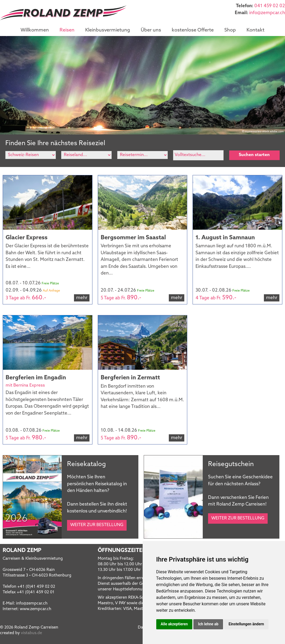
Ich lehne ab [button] (208, 624)
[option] (142, 85)
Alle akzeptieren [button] (174, 624)
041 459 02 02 (270, 6)
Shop (230, 30)
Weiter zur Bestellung (97, 525)
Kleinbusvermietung (108, 30)
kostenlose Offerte (193, 30)
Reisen (67, 30)
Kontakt (255, 30)
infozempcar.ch (267, 13)
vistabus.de (31, 633)
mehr (82, 298)
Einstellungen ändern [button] (246, 624)
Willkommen (35, 30)
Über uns (151, 30)
